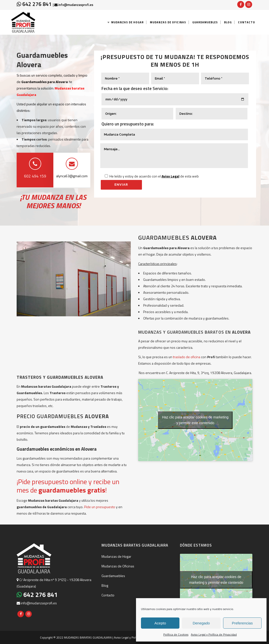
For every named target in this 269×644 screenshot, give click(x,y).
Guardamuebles (113, 576)
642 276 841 (35, 4)
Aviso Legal (170, 176)
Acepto (160, 623)
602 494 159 (35, 176)
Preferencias (242, 623)
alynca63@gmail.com (72, 176)
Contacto (108, 595)
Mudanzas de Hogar (116, 556)
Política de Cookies (176, 634)
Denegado (201, 623)
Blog (105, 585)
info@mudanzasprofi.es (74, 5)
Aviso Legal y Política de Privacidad (214, 634)
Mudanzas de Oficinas (118, 566)
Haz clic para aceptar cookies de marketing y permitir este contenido (195, 420)
